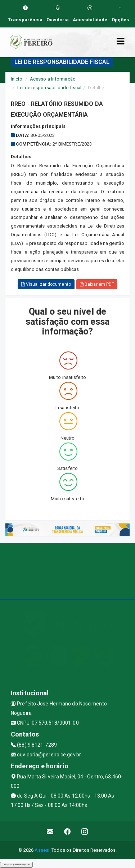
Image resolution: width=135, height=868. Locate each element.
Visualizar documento (46, 284)
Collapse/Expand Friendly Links (16, 864)
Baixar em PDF (97, 284)
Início (17, 79)
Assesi (42, 850)
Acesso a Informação (53, 79)
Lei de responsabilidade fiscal (49, 88)
